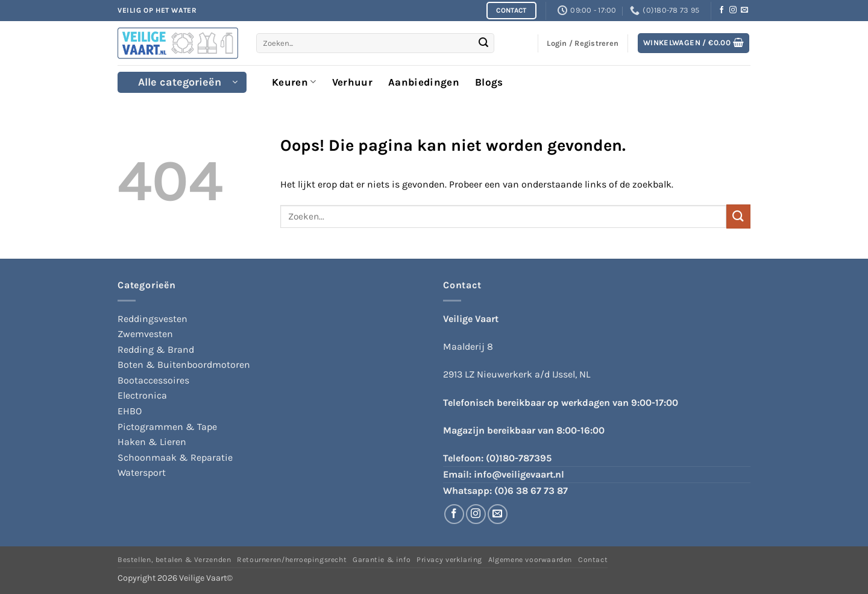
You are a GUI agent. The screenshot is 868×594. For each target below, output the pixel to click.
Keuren (294, 82)
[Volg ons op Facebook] (722, 10)
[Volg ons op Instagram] (733, 10)
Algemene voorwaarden (530, 560)
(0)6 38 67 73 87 (531, 491)
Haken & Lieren (152, 442)
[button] (694, 43)
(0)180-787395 (519, 458)
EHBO (130, 411)
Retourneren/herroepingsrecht (292, 560)
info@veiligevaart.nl (519, 474)
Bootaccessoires (153, 380)
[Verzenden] (483, 43)
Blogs (489, 82)
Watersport (142, 472)
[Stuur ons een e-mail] (744, 10)
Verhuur (352, 82)
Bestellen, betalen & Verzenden (174, 560)
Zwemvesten (145, 334)
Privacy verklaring (449, 560)
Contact (593, 560)
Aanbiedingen (424, 82)
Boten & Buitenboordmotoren (184, 365)
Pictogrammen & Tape (167, 427)
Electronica (142, 395)
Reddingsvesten (153, 319)
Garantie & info (382, 560)
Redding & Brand (156, 349)
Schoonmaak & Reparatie (175, 457)
